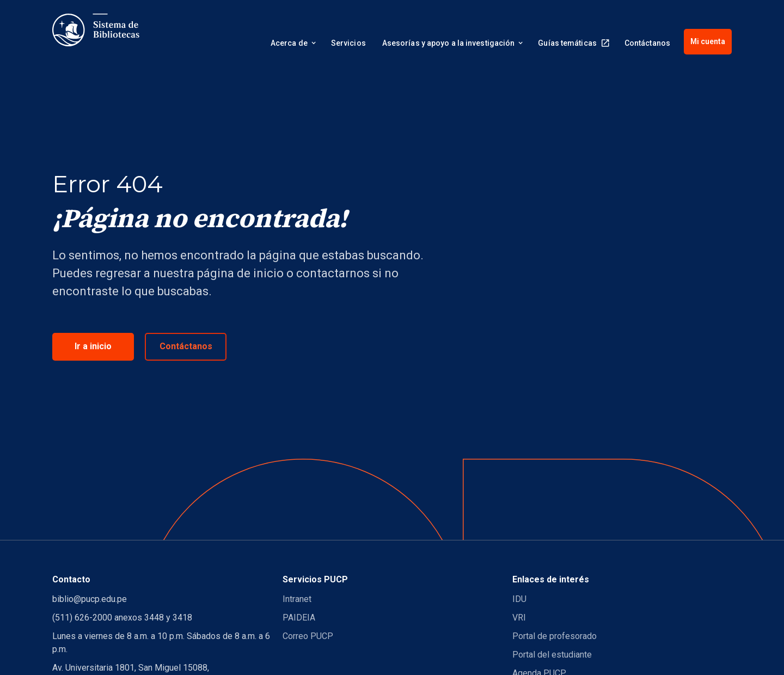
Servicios (348, 43)
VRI (519, 618)
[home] (96, 30)
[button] (293, 45)
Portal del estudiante (552, 655)
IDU (519, 599)
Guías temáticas (567, 43)
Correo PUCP (308, 636)
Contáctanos (647, 43)
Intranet (297, 599)
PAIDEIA (299, 618)
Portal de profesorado (555, 636)
